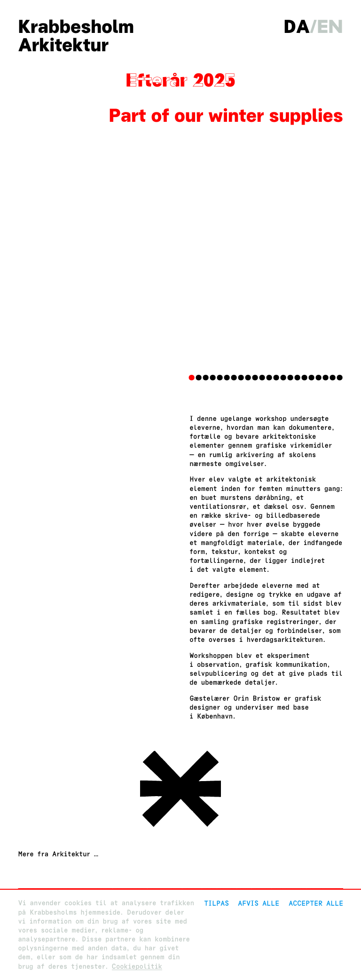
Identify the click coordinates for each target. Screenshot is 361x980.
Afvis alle (259, 903)
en (330, 27)
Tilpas (216, 903)
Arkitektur (63, 45)
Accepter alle (316, 903)
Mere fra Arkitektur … (58, 854)
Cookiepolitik (137, 967)
